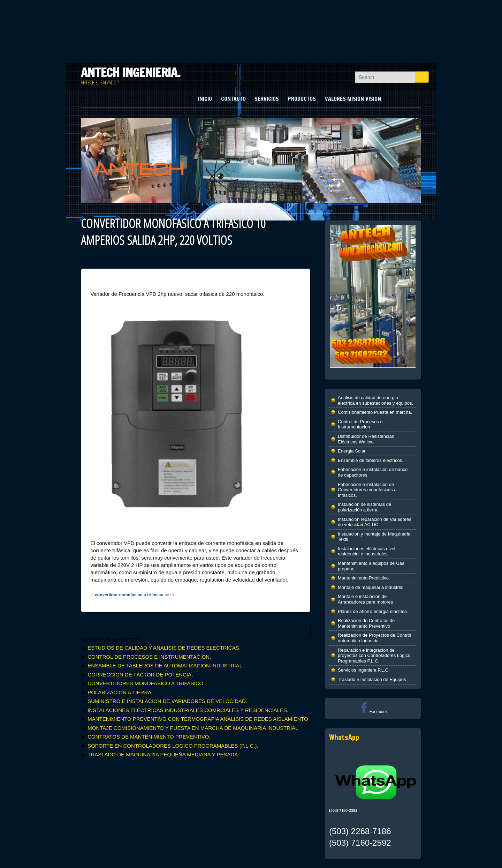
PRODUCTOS (302, 99)
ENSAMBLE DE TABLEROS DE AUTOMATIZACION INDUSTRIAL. (166, 665)
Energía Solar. (352, 451)
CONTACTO (233, 99)
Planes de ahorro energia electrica (372, 611)
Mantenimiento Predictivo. (364, 578)
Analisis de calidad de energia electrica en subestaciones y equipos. (375, 400)
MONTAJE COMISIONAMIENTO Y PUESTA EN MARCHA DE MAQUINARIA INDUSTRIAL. (194, 728)
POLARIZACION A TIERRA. (120, 692)
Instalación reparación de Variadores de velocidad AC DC (375, 522)
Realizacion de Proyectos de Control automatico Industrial (374, 638)
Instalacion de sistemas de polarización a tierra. (364, 507)
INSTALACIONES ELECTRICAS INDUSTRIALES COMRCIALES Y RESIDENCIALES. (188, 710)
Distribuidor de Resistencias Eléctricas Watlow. (366, 439)
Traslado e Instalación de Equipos (372, 679)
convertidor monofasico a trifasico (129, 595)
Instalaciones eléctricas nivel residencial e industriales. (367, 551)
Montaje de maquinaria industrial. (371, 587)
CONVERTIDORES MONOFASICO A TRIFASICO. (146, 683)
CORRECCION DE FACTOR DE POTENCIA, (140, 675)
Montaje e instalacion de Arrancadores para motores (365, 599)
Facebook (373, 712)
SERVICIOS (267, 99)
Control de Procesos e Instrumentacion (360, 424)
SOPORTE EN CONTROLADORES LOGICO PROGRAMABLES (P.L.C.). (173, 746)
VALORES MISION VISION (353, 99)
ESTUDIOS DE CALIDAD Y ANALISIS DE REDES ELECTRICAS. (164, 648)
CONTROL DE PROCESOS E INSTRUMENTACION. (149, 657)
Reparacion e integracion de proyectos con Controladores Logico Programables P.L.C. (374, 656)
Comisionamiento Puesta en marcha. (375, 412)
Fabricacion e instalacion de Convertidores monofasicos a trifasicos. (367, 490)
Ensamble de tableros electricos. (371, 460)
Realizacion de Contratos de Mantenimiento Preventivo (366, 623)
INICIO (205, 99)
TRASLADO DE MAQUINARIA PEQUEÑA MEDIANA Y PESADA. (163, 754)
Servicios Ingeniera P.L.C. (364, 670)
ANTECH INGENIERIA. (131, 73)
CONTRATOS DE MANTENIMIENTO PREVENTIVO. (149, 737)
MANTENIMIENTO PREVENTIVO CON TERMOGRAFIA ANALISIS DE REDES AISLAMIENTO (198, 719)
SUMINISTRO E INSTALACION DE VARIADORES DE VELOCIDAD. (167, 701)
